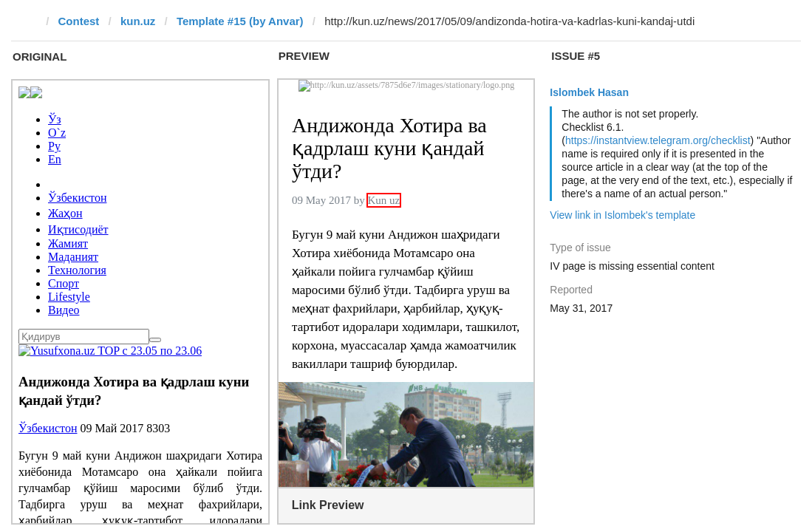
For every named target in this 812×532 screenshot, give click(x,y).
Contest (79, 21)
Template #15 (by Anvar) (240, 21)
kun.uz (138, 21)
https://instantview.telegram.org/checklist (658, 140)
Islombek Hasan (589, 92)
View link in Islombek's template (622, 215)
